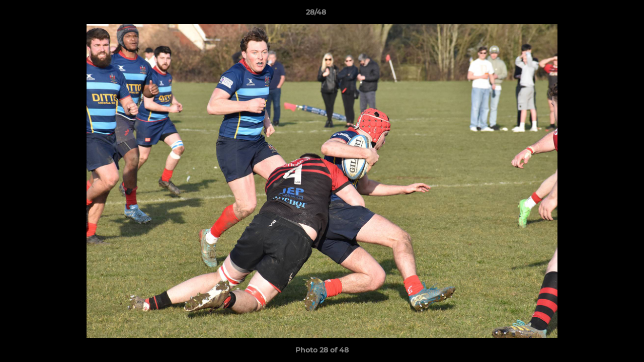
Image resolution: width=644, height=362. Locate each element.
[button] (602, 15)
